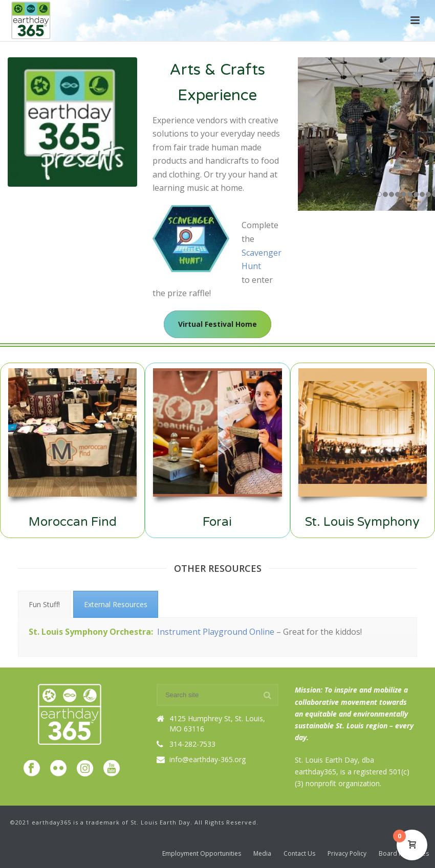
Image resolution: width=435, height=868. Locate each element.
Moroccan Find (73, 522)
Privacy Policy (347, 854)
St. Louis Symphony (362, 522)
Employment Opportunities (202, 854)
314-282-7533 (192, 744)
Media (262, 854)
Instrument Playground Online (216, 632)
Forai (217, 522)
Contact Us (299, 854)
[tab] (44, 604)
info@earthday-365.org (208, 760)
